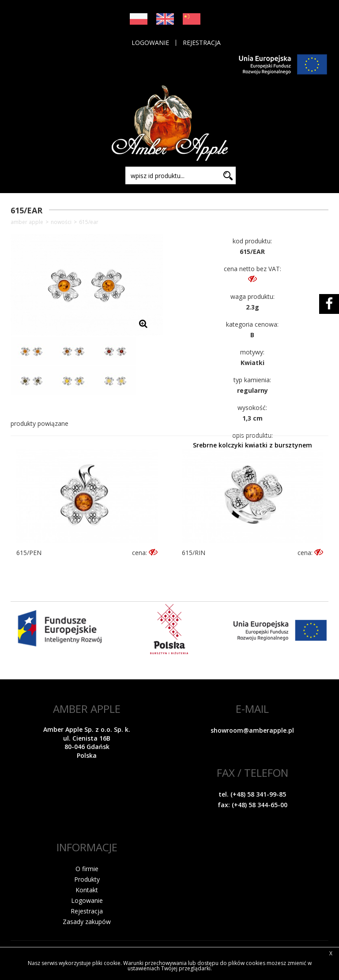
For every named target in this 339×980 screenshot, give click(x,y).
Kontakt (87, 890)
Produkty (87, 879)
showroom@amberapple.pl (252, 730)
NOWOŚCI (61, 222)
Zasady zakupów (87, 922)
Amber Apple (27, 222)
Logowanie (150, 43)
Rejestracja (202, 43)
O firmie (87, 869)
